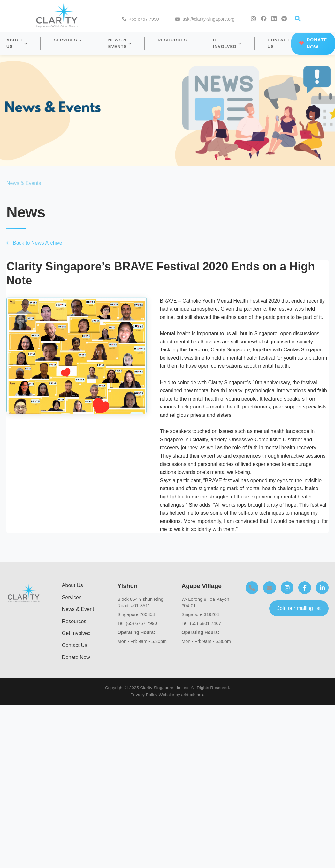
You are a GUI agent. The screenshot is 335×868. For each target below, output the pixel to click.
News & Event (78, 609)
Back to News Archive (34, 243)
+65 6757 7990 (144, 19)
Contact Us (75, 645)
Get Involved (76, 633)
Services (72, 597)
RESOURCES (172, 40)
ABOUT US (17, 43)
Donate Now (76, 657)
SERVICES (68, 40)
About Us (72, 585)
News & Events (24, 183)
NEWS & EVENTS (120, 43)
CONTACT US (279, 43)
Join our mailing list (299, 608)
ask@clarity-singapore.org (208, 19)
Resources (74, 621)
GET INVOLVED (227, 43)
